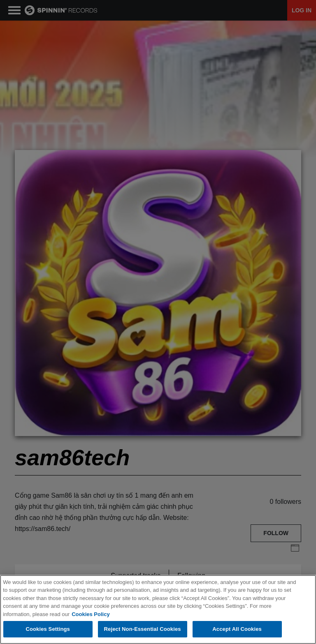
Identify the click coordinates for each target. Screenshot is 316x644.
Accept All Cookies (237, 629)
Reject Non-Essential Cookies (143, 629)
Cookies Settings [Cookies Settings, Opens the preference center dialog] (48, 629)
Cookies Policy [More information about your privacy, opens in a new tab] (91, 614)
